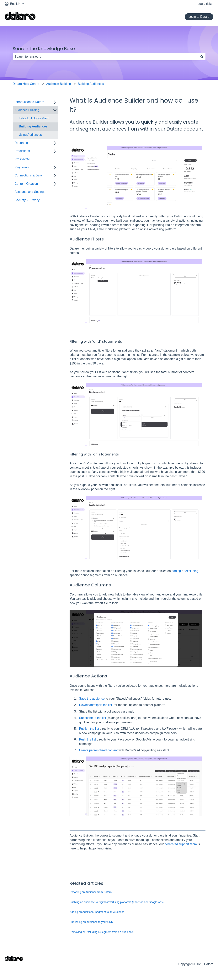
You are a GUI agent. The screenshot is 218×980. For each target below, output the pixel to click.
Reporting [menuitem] (21, 143)
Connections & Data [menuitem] (28, 175)
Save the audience (92, 699)
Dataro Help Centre (26, 84)
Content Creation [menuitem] (26, 184)
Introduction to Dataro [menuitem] (29, 102)
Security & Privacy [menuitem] (27, 200)
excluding (192, 571)
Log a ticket (205, 4)
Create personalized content (99, 750)
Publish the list (89, 729)
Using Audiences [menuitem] (30, 135)
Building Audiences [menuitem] (33, 126)
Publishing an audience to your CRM (91, 922)
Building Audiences (91, 84)
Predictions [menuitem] (22, 151)
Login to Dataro (199, 17)
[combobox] (105, 57)
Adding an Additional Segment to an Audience (97, 912)
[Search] (202, 57)
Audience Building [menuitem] (27, 110)
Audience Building (59, 84)
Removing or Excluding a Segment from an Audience (101, 932)
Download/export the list (96, 705)
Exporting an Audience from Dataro (91, 892)
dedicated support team (181, 844)
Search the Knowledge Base (44, 49)
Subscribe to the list (93, 718)
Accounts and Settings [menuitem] (30, 192)
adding (176, 571)
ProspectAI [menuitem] (22, 159)
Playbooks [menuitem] (22, 167)
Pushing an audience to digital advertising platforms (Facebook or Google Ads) (117, 902)
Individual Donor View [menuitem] (34, 118)
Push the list (87, 739)
